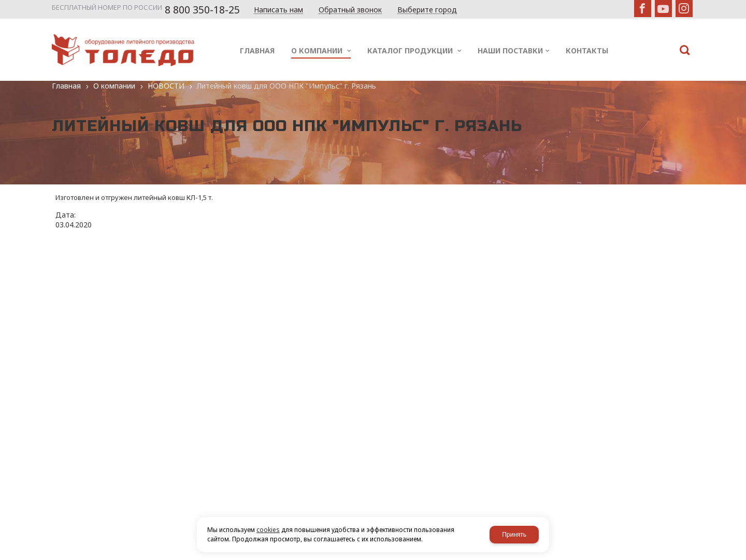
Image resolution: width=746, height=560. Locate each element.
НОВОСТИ (166, 86)
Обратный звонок (350, 10)
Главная (66, 86)
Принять (514, 535)
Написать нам (278, 10)
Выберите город (427, 10)
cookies (268, 530)
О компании (114, 86)
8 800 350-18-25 (202, 10)
